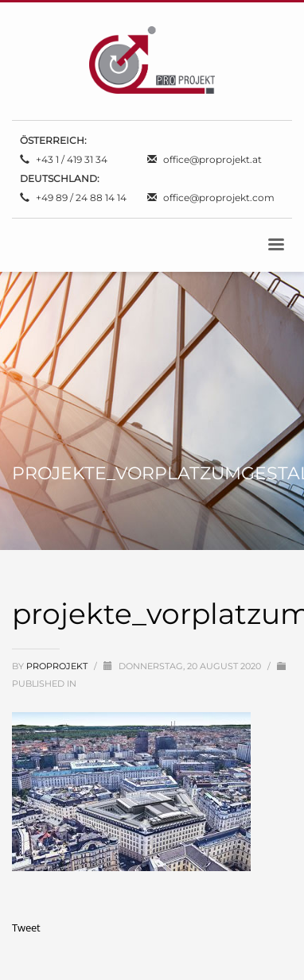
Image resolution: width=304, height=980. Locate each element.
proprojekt (58, 666)
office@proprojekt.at (212, 159)
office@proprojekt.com (219, 198)
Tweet (26, 928)
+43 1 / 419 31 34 (72, 159)
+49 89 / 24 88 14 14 (81, 198)
